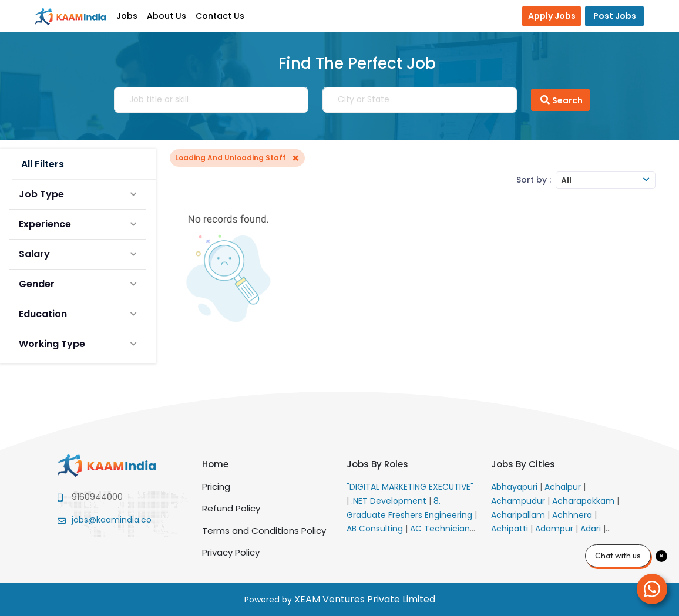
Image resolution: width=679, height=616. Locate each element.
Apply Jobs (552, 16)
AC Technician (441, 529)
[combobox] (606, 180)
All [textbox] (566, 180)
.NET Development (390, 501)
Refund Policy (231, 508)
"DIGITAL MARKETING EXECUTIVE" (410, 487)
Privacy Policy (231, 552)
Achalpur (564, 487)
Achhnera (573, 515)
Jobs (127, 16)
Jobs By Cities (523, 464)
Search (560, 100)
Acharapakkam (584, 501)
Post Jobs (615, 16)
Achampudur (519, 501)
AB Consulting (376, 529)
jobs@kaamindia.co (112, 520)
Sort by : (534, 180)
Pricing (216, 487)
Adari (592, 529)
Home (215, 464)
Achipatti (511, 529)
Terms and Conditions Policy (264, 531)
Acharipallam (519, 515)
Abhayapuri (515, 487)
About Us (167, 16)
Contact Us (220, 16)
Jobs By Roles (377, 464)
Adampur (555, 529)
